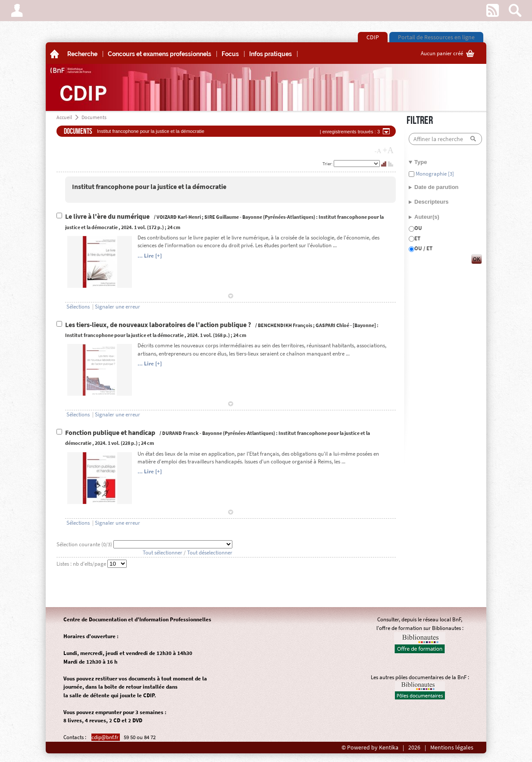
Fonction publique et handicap (111, 433)
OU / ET (423, 248)
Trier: (328, 164)
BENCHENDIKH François (285, 325)
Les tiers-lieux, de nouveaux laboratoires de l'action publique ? (159, 325)
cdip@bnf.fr (106, 737)
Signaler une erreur (117, 307)
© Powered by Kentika (370, 748)
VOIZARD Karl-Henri (179, 217)
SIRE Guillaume (222, 217)
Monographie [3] (434, 174)
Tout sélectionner (163, 553)
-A (378, 151)
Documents (94, 117)
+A (388, 150)
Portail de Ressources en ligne (436, 37)
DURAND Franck (180, 433)
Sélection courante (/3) (85, 544)
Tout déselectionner (210, 553)
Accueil (64, 117)
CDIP (373, 37)
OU (418, 228)
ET (417, 238)
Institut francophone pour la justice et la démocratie (149, 187)
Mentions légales (452, 748)
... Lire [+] (150, 256)
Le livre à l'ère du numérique (108, 216)
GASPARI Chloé (332, 325)
